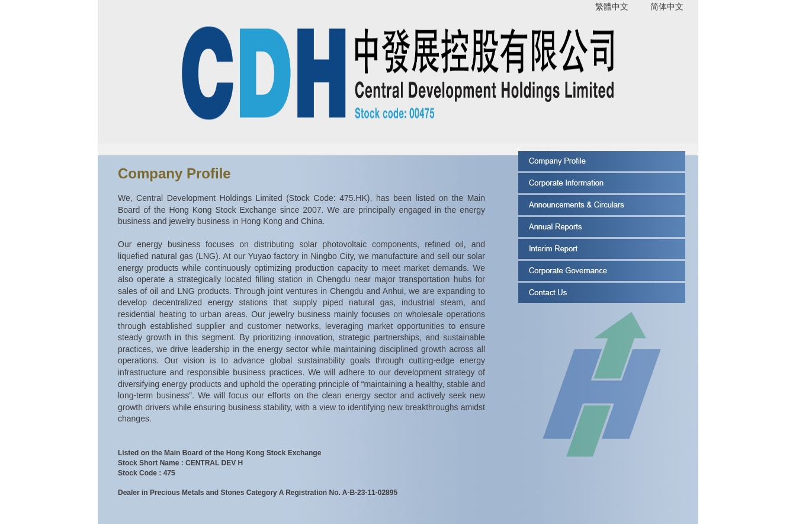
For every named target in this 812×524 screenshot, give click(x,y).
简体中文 (667, 7)
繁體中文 (612, 7)
